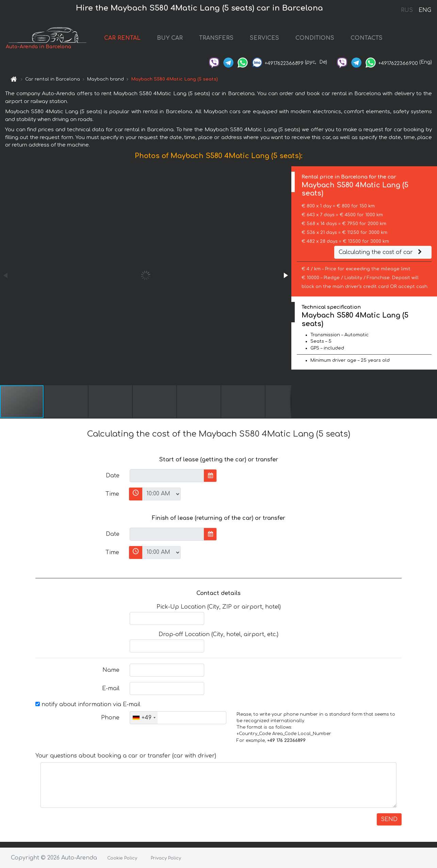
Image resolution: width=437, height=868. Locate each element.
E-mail (111, 688)
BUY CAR (170, 38)
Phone (110, 718)
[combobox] (144, 718)
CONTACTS (367, 38)
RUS (407, 10)
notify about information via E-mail (88, 704)
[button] (285, 275)
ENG (425, 10)
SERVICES (264, 38)
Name (111, 670)
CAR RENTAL (122, 38)
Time (112, 494)
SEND (389, 819)
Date (113, 476)
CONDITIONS (315, 38)
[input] (167, 476)
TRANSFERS (216, 38)
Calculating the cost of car (381, 252)
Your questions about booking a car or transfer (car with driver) (126, 756)
